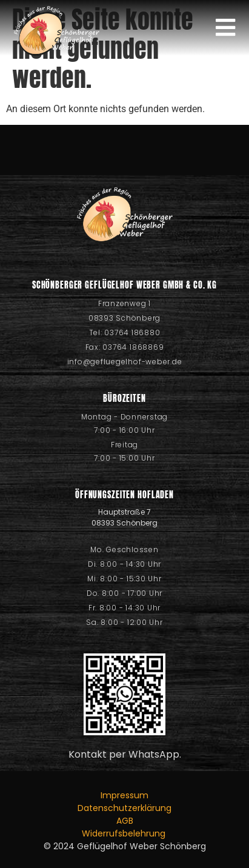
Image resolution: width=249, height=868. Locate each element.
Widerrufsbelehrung (125, 833)
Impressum (125, 795)
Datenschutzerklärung (125, 808)
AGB (125, 821)
